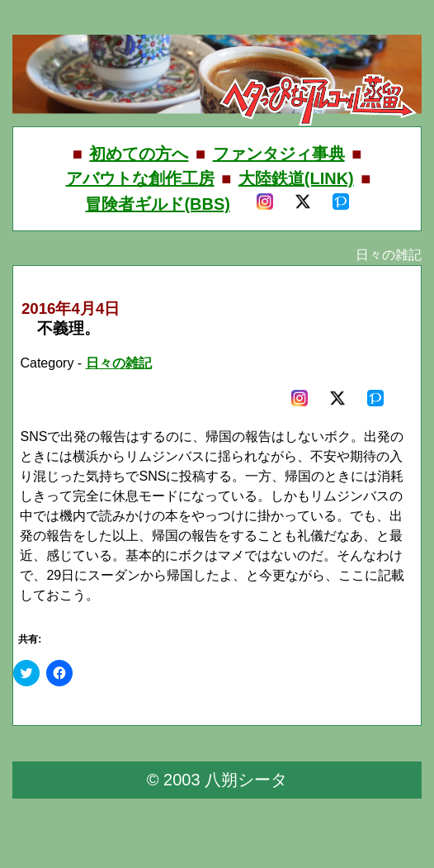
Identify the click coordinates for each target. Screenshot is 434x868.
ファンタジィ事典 (279, 154)
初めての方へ (139, 154)
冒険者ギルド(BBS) (158, 204)
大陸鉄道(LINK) (296, 178)
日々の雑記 (119, 363)
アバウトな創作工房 (140, 178)
